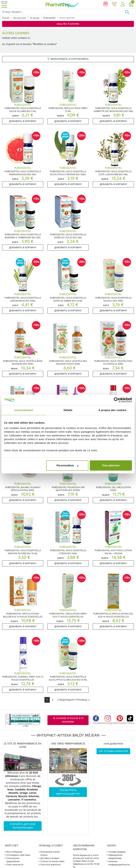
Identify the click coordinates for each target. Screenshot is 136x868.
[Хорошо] (130, 12)
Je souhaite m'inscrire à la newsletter (68, 720)
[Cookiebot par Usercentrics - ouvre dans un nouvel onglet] (116, 400)
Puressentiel (49, 18)
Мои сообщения (14, 852)
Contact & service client (52, 861)
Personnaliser (67, 465)
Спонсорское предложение (13, 860)
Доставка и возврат (50, 858)
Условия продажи (117, 852)
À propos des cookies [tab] (112, 410)
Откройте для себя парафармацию (23, 826)
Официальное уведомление (115, 857)
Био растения (20, 18)
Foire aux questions (50, 865)
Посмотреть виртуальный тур (68, 792)
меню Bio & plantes (68, 24)
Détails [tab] (68, 410)
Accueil (6, 18)
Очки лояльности (15, 865)
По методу (35, 18)
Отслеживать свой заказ (18, 855)
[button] (123, 4)
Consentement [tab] (24, 410)
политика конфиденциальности (119, 863)
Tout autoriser (111, 465)
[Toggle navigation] (4, 4)
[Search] (63, 12)
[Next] (73, 700)
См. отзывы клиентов (113, 751)
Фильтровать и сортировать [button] (68, 59)
